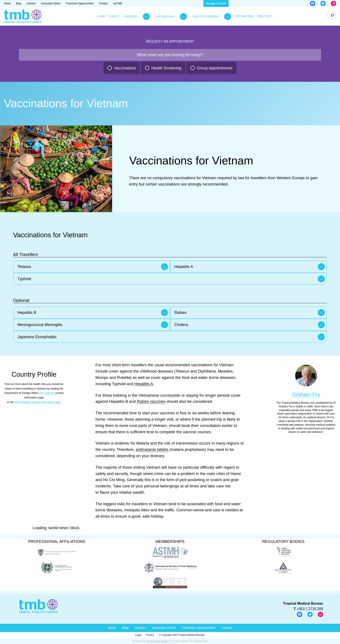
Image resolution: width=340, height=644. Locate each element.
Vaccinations (165, 17)
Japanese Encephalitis (37, 337)
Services (131, 17)
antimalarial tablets (152, 450)
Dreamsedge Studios (158, 641)
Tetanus (24, 267)
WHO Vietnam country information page (37, 402)
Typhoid (24, 279)
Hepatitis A (184, 267)
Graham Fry (306, 394)
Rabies (181, 313)
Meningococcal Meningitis (40, 325)
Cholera (181, 325)
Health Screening (206, 17)
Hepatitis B (27, 313)
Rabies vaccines (151, 401)
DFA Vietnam (47, 393)
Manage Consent (216, 3)
